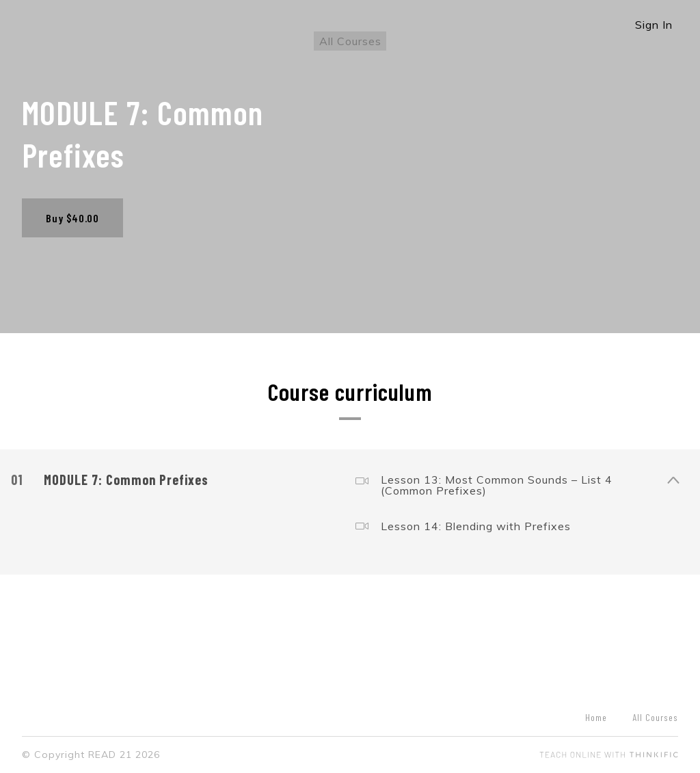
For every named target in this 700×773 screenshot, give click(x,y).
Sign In (654, 25)
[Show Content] (673, 477)
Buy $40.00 (72, 218)
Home (596, 717)
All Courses (350, 41)
